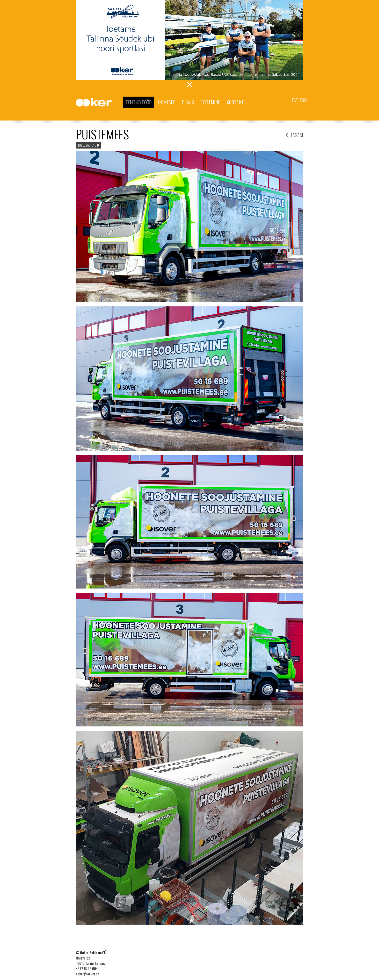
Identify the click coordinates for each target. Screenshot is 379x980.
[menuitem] (295, 100)
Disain (188, 102)
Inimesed (167, 102)
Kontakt (235, 102)
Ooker (98, 103)
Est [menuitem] (295, 100)
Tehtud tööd (139, 102)
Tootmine (211, 102)
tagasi (294, 134)
